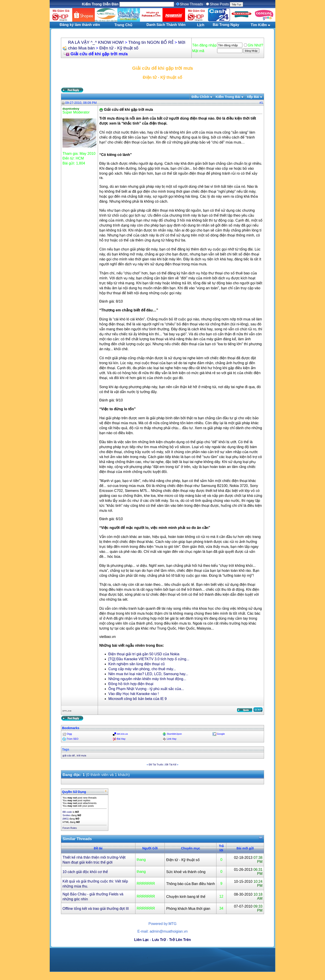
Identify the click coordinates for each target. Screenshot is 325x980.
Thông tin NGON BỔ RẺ (151, 42)
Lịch (201, 25)
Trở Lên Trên (180, 940)
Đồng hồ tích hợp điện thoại (131, 684)
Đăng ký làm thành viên (80, 25)
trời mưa (81, 755)
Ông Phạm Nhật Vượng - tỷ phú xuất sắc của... (146, 689)
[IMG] (66, 819)
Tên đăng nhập (204, 45)
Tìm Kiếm (259, 25)
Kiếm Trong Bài (228, 97)
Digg (69, 734)
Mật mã (198, 51)
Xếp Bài (253, 97)
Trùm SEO (73, 739)
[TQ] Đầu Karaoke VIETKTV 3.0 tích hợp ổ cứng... (149, 659)
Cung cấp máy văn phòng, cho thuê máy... (142, 669)
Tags (66, 749)
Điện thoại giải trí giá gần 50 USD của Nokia (144, 654)
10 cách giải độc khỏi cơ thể (85, 872)
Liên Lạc (142, 940)
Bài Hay (121, 739)
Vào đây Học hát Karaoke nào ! (133, 694)
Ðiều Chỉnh (200, 97)
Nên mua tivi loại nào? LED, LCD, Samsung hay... (148, 674)
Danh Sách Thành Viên (166, 25)
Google (221, 734)
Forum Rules (70, 828)
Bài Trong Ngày (226, 25)
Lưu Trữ (159, 940)
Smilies (66, 815)
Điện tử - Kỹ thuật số (119, 48)
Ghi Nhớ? (254, 45)
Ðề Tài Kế (171, 765)
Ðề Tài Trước (156, 765)
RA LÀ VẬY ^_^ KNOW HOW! (96, 42)
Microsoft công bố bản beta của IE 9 (137, 699)
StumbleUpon (174, 734)
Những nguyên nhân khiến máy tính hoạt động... (147, 679)
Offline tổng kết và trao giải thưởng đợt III (96, 909)
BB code (67, 812)
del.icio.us (122, 734)
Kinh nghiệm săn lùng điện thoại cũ (136, 664)
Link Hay (172, 739)
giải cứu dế (69, 755)
